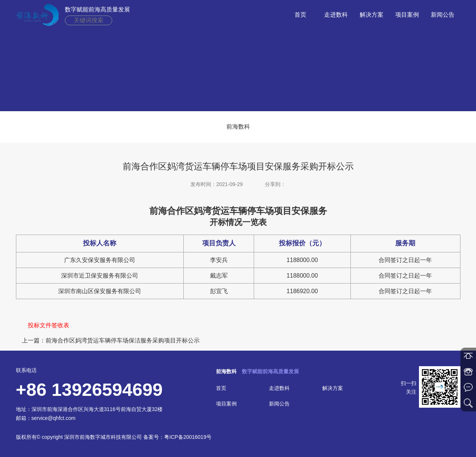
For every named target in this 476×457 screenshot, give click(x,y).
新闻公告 (443, 15)
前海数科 (238, 127)
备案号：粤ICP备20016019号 (177, 437)
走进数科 (336, 15)
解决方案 (372, 15)
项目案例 (407, 15)
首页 (300, 15)
